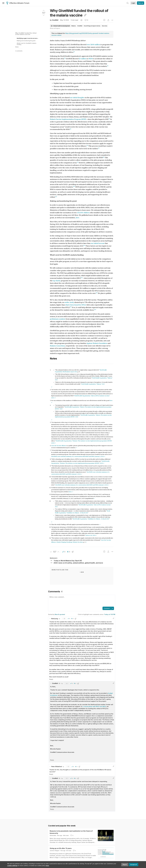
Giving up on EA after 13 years (61, 848)
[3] (108, 66)
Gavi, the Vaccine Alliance (59, 446)
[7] (99, 148)
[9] (78, 162)
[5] (71, 129)
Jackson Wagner (55, 851)
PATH (91, 59)
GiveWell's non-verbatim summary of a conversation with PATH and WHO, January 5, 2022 (78, 456)
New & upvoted (60, 614)
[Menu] (3, 3)
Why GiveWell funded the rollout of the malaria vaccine (26, 34)
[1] (74, 52)
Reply (51, 679)
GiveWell (55, 20)
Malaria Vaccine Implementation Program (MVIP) (68, 119)
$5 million (83, 59)
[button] (64, 552)
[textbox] (81, 601)
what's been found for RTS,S (76, 305)
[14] (97, 293)
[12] (84, 246)
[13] (82, 278)
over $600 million (93, 45)
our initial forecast (98, 243)
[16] (95, 310)
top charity (57, 281)
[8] (104, 157)
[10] (74, 187)
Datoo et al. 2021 (90, 535)
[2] (65, 58)
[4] (109, 119)
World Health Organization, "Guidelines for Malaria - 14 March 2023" (91, 519)
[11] (56, 197)
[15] (71, 307)
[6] (87, 146)
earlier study (69, 302)
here (47, 866)
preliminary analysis (58, 319)
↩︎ (52, 387)
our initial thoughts (77, 98)
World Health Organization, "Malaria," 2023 (93, 384)
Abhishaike (53, 835)
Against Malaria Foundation (97, 343)
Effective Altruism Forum (18, 3)
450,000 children (83, 213)
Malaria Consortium (57, 346)
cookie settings (12, 866)
